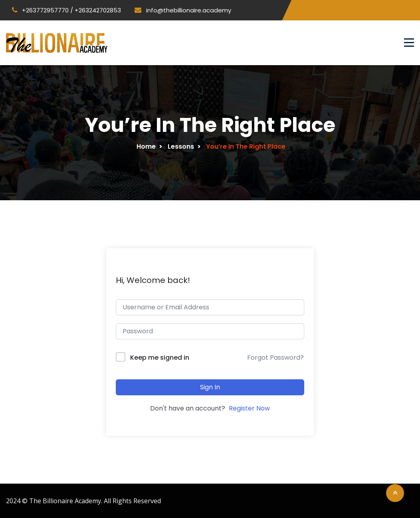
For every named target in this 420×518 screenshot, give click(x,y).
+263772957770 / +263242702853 (66, 10)
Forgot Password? (275, 357)
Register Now (249, 408)
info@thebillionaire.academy (183, 10)
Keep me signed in (160, 357)
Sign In (210, 386)
